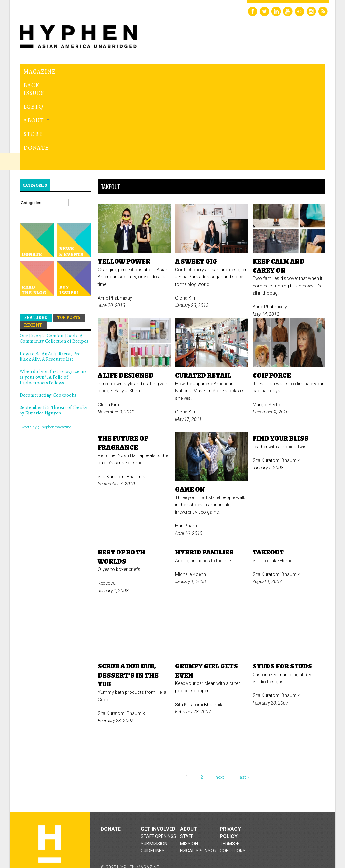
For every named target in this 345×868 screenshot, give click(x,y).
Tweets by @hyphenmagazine (45, 351)
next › (221, 701)
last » (244, 701)
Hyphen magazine (50, 768)
